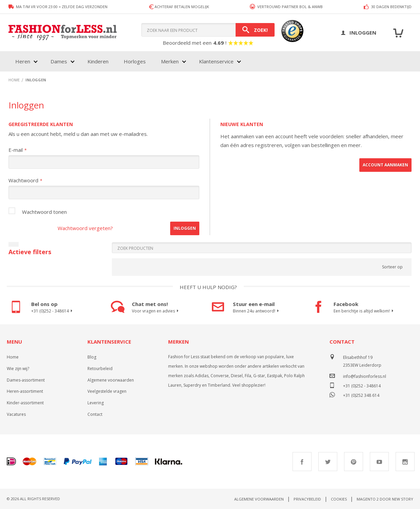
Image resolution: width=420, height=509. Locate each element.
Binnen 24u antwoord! (257, 311)
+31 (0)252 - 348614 (53, 311)
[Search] (255, 30)
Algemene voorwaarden (111, 380)
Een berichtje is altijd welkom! (364, 311)
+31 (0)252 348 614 (361, 395)
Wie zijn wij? (18, 369)
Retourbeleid (100, 369)
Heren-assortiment (25, 391)
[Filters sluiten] (14, 244)
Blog (92, 357)
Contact (95, 414)
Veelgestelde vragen (107, 391)
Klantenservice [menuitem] (216, 61)
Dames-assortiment (26, 380)
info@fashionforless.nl (365, 376)
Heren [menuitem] (23, 61)
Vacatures (16, 414)
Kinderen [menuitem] (98, 61)
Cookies (339, 499)
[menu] (127, 61)
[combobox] (208, 30)
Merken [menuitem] (170, 61)
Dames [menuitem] (59, 61)
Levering (96, 403)
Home (13, 357)
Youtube (379, 462)
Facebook (302, 462)
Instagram (405, 462)
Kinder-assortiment (25, 403)
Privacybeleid (307, 499)
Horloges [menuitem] (135, 61)
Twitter (328, 462)
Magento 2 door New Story (385, 499)
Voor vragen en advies (156, 311)
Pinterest (354, 462)
